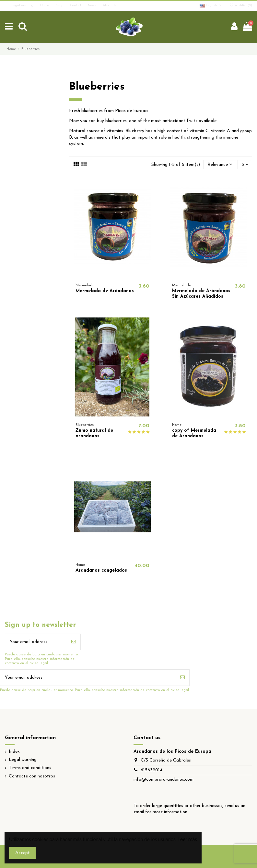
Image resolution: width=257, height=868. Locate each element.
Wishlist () (241, 5)
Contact (76, 5)
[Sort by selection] (220, 165)
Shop (60, 5)
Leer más (187, 839)
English (211, 5)
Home (45, 5)
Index (14, 752)
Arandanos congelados (101, 570)
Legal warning (23, 5)
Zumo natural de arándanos (94, 433)
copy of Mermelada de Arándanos (194, 433)
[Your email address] (36, 642)
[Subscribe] (74, 642)
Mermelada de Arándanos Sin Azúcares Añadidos (201, 294)
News (92, 5)
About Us (110, 5)
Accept (23, 853)
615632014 (152, 770)
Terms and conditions (30, 768)
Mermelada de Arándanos (105, 291)
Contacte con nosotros (32, 776)
